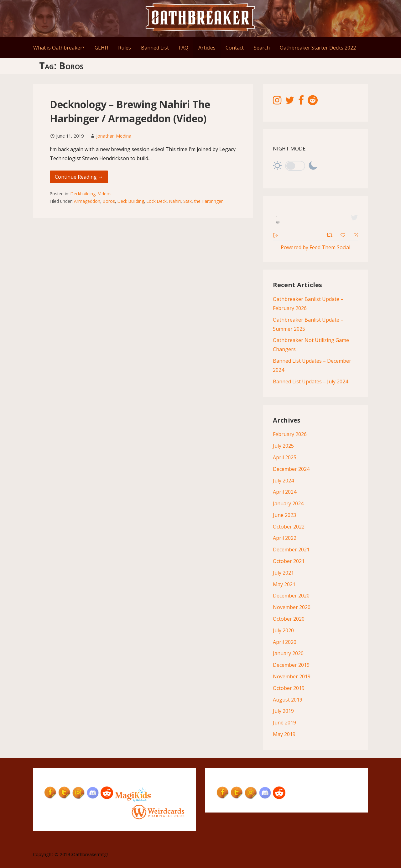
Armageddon (87, 201)
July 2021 (283, 573)
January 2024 (288, 503)
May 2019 (284, 734)
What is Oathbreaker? (59, 48)
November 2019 (292, 676)
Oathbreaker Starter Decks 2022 (318, 48)
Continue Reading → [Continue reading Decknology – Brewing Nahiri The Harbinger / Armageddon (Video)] (79, 177)
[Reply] (353, 235)
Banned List (155, 48)
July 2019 (283, 711)
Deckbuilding (83, 194)
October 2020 (289, 619)
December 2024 (291, 469)
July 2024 (283, 481)
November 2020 (292, 607)
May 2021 (284, 584)
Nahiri (175, 201)
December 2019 (291, 665)
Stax (187, 201)
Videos (105, 194)
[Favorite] (344, 234)
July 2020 (283, 630)
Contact (235, 48)
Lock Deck (157, 201)
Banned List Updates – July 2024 (310, 381)
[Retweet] (330, 234)
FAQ (184, 48)
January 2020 (288, 653)
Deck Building (131, 201)
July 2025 (283, 446)
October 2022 (289, 527)
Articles (207, 48)
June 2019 (284, 723)
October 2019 (289, 688)
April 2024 (285, 492)
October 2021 (289, 561)
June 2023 (284, 515)
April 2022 (285, 538)
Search (262, 48)
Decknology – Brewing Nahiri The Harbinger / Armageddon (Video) (130, 111)
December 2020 (291, 596)
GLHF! (101, 48)
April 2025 (285, 457)
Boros (109, 201)
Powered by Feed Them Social (315, 247)
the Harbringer (208, 201)
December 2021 (291, 550)
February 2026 (290, 434)
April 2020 (285, 642)
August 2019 (288, 700)
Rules (125, 48)
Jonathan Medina (114, 136)
